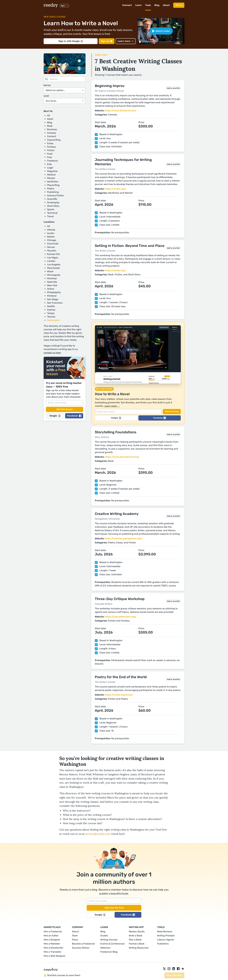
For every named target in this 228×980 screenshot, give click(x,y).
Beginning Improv (110, 86)
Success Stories (81, 948)
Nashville (52, 282)
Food (50, 154)
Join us (179, 5)
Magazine (52, 171)
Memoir (51, 178)
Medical (51, 175)
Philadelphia (54, 292)
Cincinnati (53, 244)
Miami (50, 271)
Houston (52, 251)
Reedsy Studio (137, 932)
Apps (64, 6)
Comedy (52, 133)
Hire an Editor (51, 936)
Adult (50, 119)
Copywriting (54, 140)
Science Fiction (55, 195)
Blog (157, 5)
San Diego (53, 299)
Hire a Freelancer (53, 932)
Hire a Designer (52, 940)
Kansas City (54, 254)
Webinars (105, 948)
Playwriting (53, 185)
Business (52, 129)
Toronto (51, 317)
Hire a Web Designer (55, 956)
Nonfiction (53, 182)
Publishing (53, 192)
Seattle (51, 306)
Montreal (52, 278)
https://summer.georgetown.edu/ (124, 538)
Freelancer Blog (109, 952)
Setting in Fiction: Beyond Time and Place (130, 246)
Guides (104, 936)
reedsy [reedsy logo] (51, 5)
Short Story (53, 206)
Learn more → (112, 406)
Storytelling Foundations (116, 432)
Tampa (51, 313)
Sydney (51, 310)
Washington (54, 320)
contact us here (52, 353)
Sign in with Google (71, 41)
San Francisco (55, 303)
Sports (51, 209)
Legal (50, 168)
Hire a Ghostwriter (53, 948)
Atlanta (51, 230)
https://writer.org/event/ (119, 695)
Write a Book (136, 936)
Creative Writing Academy (117, 514)
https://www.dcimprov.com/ (121, 111)
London (51, 261)
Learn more (126, 41)
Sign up (107, 41)
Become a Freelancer (83, 944)
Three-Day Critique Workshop (120, 599)
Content (52, 136)
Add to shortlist (173, 88)
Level (46, 96)
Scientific (52, 199)
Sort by (47, 85)
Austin (51, 233)
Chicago (52, 240)
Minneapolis (54, 275)
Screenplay (53, 202)
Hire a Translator (52, 952)
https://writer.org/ (115, 189)
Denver (51, 247)
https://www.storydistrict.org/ (122, 457)
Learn (138, 5)
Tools (148, 5)
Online (51, 289)
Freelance (52, 161)
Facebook (74, 416)
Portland (52, 296)
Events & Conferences (112, 944)
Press (75, 940)
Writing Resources (139, 948)
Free (50, 157)
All (48, 115)
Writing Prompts (166, 936)
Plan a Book (135, 940)
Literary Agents (166, 940)
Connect (127, 5)
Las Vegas (53, 258)
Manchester (54, 268)
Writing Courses (109, 940)
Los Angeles (54, 264)
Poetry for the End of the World (121, 677)
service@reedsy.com (98, 834)
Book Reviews (165, 932)
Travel (50, 216)
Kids (49, 164)
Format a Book (137, 944)
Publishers (163, 944)
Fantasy (51, 147)
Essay (50, 143)
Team (75, 936)
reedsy (51, 970)
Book (50, 126)
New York (52, 285)
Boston (51, 237)
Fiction (51, 150)
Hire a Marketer (52, 944)
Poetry (51, 189)
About (166, 5)
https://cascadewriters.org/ (121, 617)
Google (55, 416)
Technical (52, 213)
